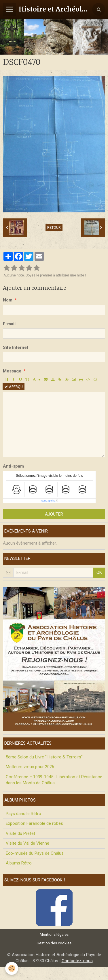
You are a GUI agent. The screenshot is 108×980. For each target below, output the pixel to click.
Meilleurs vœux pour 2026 (30, 767)
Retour (54, 227)
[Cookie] (12, 968)
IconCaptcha (48, 501)
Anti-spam (13, 466)
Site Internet (16, 347)
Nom (8, 300)
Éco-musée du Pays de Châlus (35, 853)
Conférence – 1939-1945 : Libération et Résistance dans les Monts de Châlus (54, 780)
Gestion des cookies (54, 943)
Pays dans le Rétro (23, 814)
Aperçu (14, 387)
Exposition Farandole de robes (34, 823)
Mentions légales (54, 934)
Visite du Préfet (20, 833)
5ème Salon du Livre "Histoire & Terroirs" (44, 757)
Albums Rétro (19, 863)
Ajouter (54, 514)
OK (99, 572)
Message (12, 371)
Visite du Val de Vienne (28, 843)
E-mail (9, 324)
